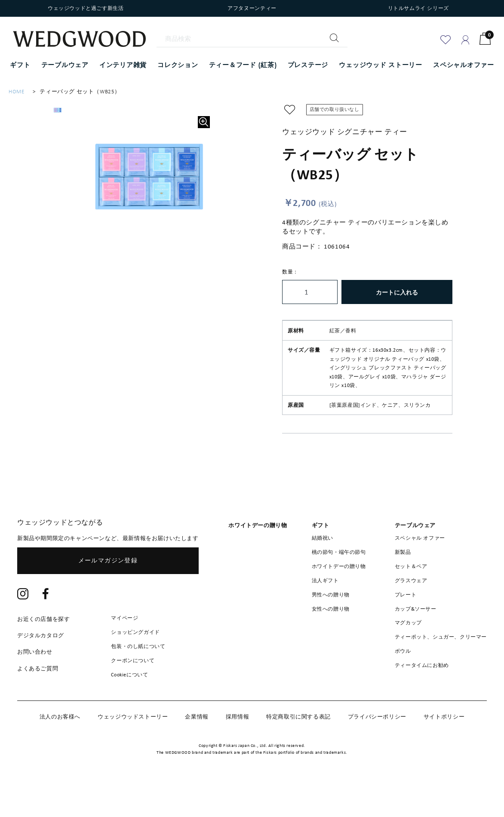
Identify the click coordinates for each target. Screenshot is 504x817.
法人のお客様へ (60, 743)
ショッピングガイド (135, 659)
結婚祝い (323, 565)
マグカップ (408, 649)
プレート (406, 621)
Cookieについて (129, 701)
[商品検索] (252, 39)
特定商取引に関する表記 (298, 743)
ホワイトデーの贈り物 (339, 593)
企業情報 (197, 743)
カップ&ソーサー (416, 636)
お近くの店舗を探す (43, 646)
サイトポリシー (444, 743)
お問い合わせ (35, 678)
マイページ (124, 645)
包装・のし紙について (138, 673)
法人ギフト (325, 607)
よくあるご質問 (38, 695)
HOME (16, 91)
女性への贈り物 (331, 636)
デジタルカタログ (41, 662)
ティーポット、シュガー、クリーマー (441, 663)
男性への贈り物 (331, 621)
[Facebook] (46, 621)
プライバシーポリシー (377, 743)
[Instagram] (23, 621)
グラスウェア (411, 607)
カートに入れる (397, 292)
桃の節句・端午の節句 (339, 579)
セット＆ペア (411, 593)
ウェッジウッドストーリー (133, 743)
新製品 (403, 579)
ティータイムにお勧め (422, 692)
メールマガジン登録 (108, 587)
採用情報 (237, 743)
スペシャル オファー (420, 565)
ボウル (403, 678)
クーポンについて (133, 687)
